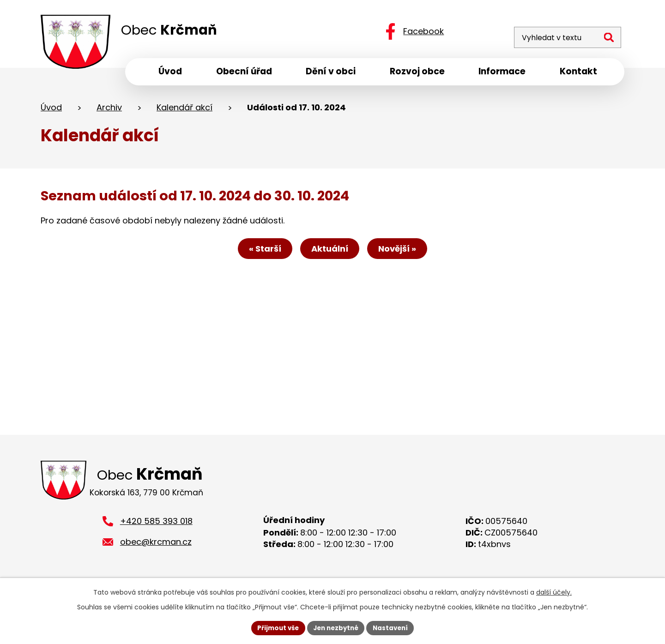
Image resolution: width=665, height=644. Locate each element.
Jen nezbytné (336, 627)
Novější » (403, 253)
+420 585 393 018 (156, 527)
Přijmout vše (275, 627)
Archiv (109, 110)
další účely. (554, 591)
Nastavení (393, 627)
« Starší (260, 253)
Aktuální (330, 253)
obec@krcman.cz (156, 547)
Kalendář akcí (184, 110)
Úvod (51, 110)
